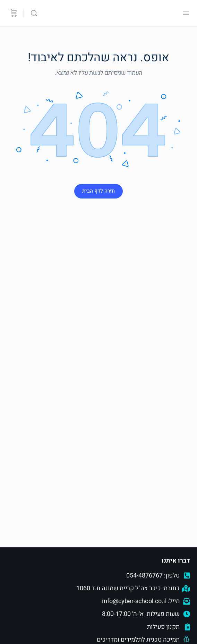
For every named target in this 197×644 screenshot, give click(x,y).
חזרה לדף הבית (98, 191)
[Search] (32, 13)
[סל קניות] (13, 13)
